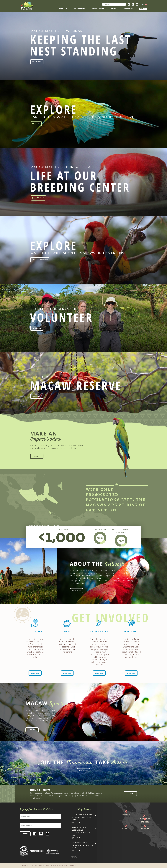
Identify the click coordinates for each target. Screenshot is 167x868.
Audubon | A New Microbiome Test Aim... (82, 817)
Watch (38, 124)
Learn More (37, 328)
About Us (63, 9)
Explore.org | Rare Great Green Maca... (83, 845)
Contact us (128, 9)
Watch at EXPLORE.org (40, 260)
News (113, 9)
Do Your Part (80, 9)
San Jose (145, 829)
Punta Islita (126, 829)
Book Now (37, 396)
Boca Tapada (144, 818)
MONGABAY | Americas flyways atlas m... (81, 831)
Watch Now (37, 62)
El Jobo (126, 814)
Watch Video (40, 198)
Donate (143, 9)
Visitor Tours (98, 9)
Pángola (145, 822)
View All (74, 857)
